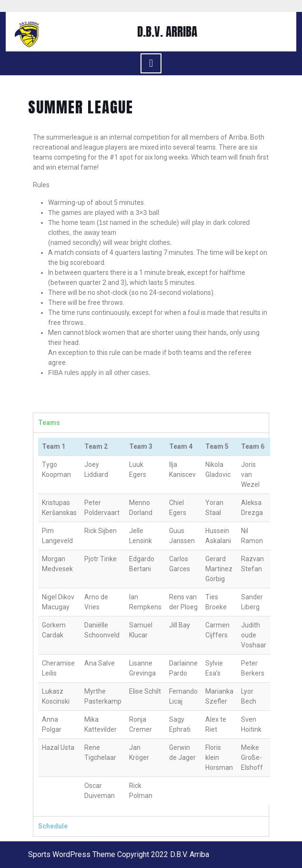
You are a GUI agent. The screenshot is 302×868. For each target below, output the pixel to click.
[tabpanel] (151, 624)
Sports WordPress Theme (72, 854)
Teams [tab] (49, 423)
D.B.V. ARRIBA (167, 32)
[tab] (151, 63)
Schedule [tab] (53, 826)
